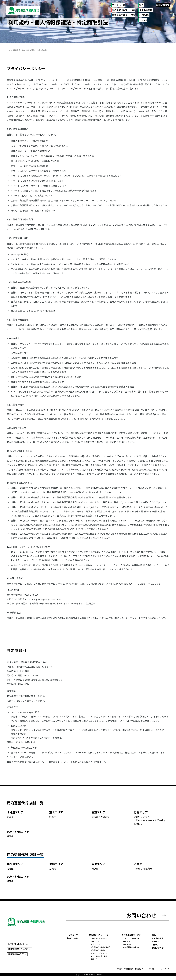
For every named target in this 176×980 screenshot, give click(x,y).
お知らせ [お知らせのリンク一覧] (144, 15)
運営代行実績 (96, 945)
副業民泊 (94, 960)
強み (141, 5)
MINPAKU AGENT (16, 955)
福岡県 (10, 838)
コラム (155, 946)
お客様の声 (127, 945)
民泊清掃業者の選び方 (131, 948)
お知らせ (156, 942)
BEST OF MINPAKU (17, 945)
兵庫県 (160, 822)
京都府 (146, 818)
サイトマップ (165, 970)
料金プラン (95, 942)
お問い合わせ (163, 5)
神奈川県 (105, 818)
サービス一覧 (119, 5)
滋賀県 (137, 818)
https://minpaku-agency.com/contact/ (44, 599)
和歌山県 (138, 826)
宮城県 (53, 818)
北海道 (10, 818)
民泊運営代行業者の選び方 (101, 948)
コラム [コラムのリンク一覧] (143, 20)
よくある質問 (146, 10)
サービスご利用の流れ (99, 939)
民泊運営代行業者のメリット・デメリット (99, 953)
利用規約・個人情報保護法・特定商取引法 (130, 970)
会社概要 (152, 970)
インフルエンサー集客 (99, 957)
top (9, 50)
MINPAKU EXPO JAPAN (18, 950)
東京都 (95, 818)
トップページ (72, 936)
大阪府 (137, 822)
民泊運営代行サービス (123, 10)
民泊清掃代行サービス (123, 15)
